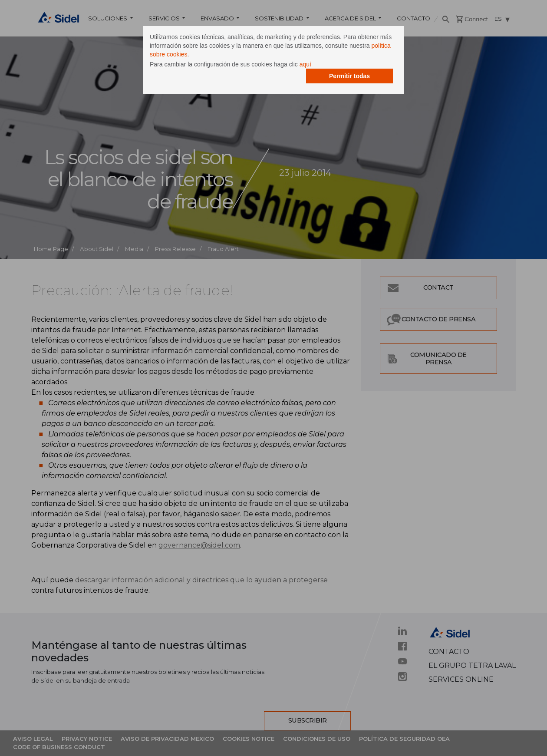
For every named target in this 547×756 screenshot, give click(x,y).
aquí (305, 64)
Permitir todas (349, 76)
